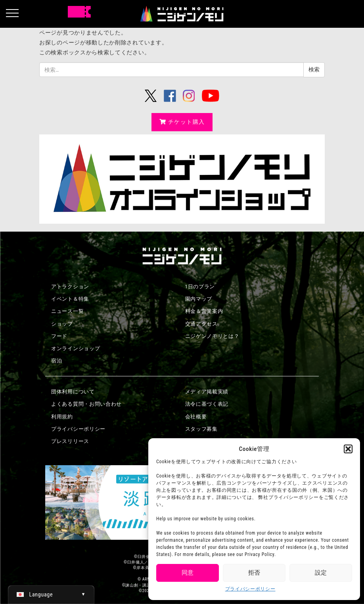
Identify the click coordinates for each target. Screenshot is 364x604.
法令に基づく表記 (207, 404)
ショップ (62, 324)
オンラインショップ (76, 348)
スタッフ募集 (201, 429)
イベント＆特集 (70, 299)
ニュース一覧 (67, 311)
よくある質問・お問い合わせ (86, 404)
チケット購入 (182, 122)
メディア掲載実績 (207, 392)
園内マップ (199, 299)
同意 (188, 573)
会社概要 (196, 417)
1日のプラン (200, 287)
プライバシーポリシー (250, 589)
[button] (348, 449)
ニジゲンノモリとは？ (212, 336)
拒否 (254, 573)
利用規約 (62, 417)
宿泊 (57, 361)
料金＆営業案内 (204, 311)
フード (59, 336)
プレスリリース (70, 441)
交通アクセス (201, 324)
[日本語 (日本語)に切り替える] (51, 594)
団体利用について (73, 392)
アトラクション (70, 287)
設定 (321, 573)
